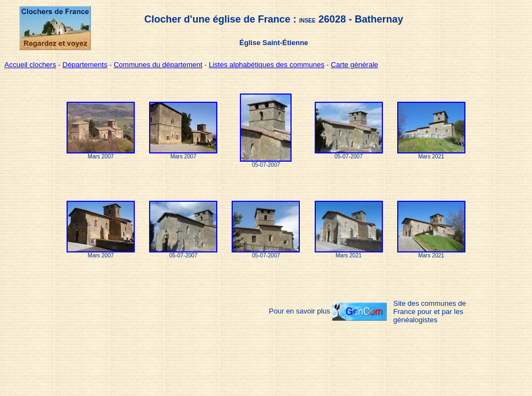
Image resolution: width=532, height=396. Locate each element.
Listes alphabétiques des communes (266, 65)
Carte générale (354, 65)
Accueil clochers (30, 65)
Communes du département (158, 65)
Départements (85, 65)
